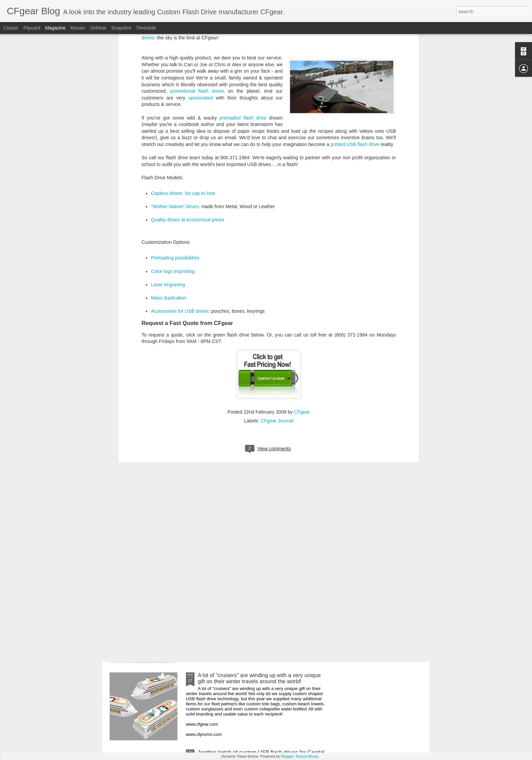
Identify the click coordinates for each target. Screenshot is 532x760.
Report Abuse (307, 756)
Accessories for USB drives (180, 159)
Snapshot (121, 28)
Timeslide (146, 28)
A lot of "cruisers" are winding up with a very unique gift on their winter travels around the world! (259, 678)
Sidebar (98, 28)
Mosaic (78, 28)
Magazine (55, 28)
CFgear (302, 260)
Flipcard (32, 28)
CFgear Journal (277, 269)
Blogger (287, 756)
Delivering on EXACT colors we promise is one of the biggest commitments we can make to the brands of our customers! (262, 604)
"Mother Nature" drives (175, 55)
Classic (11, 28)
